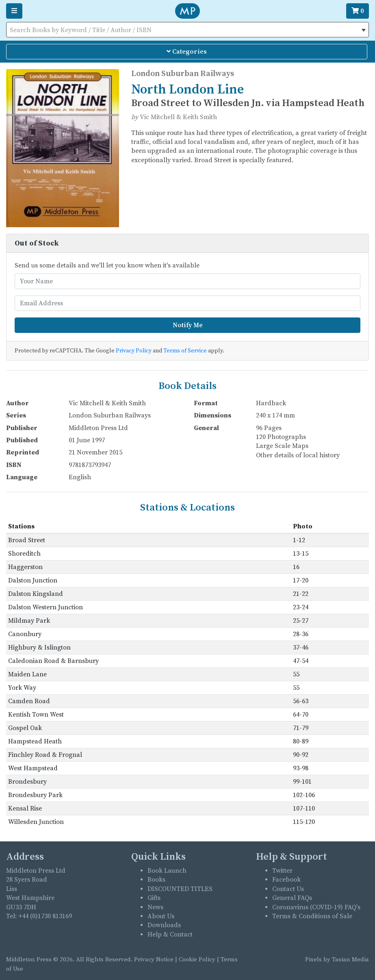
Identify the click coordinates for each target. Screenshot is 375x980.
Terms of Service (185, 351)
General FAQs (292, 898)
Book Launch (167, 871)
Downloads (164, 925)
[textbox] (187, 30)
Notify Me (188, 325)
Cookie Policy (197, 959)
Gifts (154, 898)
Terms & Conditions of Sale (312, 916)
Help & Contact (170, 934)
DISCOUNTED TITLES (180, 889)
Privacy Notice (154, 959)
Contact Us (288, 889)
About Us (161, 916)
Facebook (286, 880)
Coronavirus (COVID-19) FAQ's (316, 907)
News (155, 907)
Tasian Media (350, 959)
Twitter (282, 871)
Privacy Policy (134, 351)
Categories (187, 52)
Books (156, 880)
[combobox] (187, 30)
